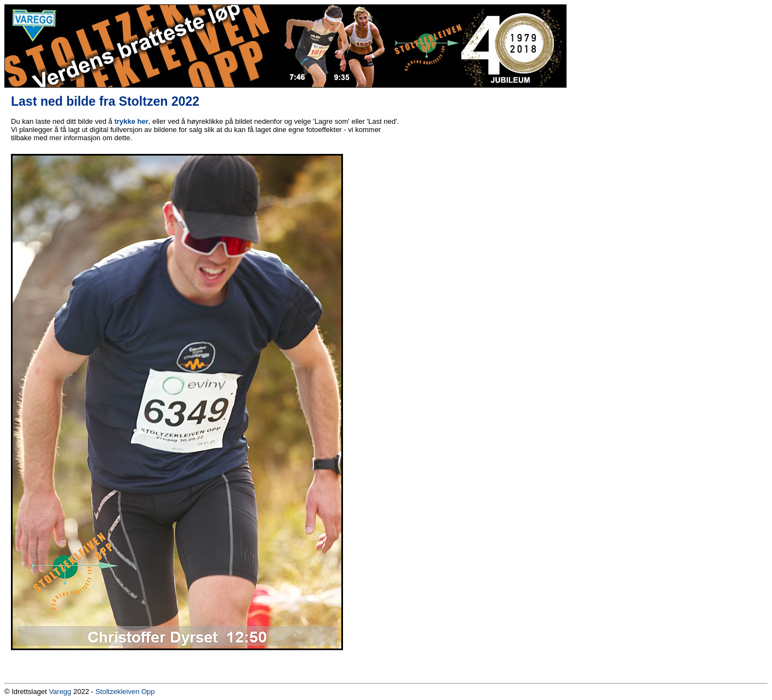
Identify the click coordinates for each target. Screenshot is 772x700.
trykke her (131, 121)
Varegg (60, 692)
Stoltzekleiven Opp (125, 692)
